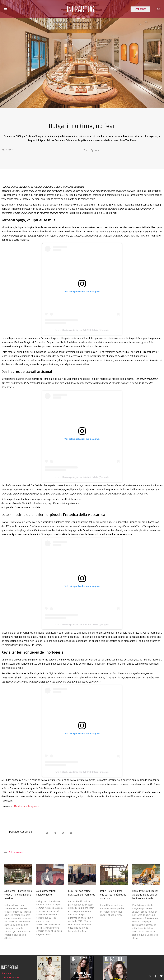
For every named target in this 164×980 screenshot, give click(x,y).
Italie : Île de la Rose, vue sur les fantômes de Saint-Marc (113, 895)
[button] (5, 9)
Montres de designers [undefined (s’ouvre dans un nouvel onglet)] (26, 806)
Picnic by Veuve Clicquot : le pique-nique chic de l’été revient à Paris (145, 895)
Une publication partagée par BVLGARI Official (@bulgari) (82, 330)
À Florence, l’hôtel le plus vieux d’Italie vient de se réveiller (18, 895)
